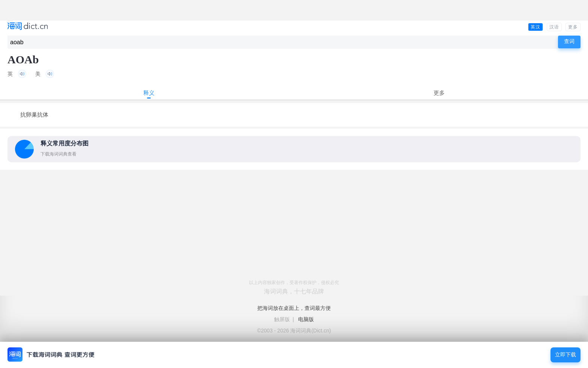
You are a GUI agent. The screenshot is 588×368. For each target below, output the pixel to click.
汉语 (554, 27)
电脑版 (306, 319)
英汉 (535, 27)
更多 (573, 27)
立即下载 (565, 355)
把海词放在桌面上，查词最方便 (294, 308)
